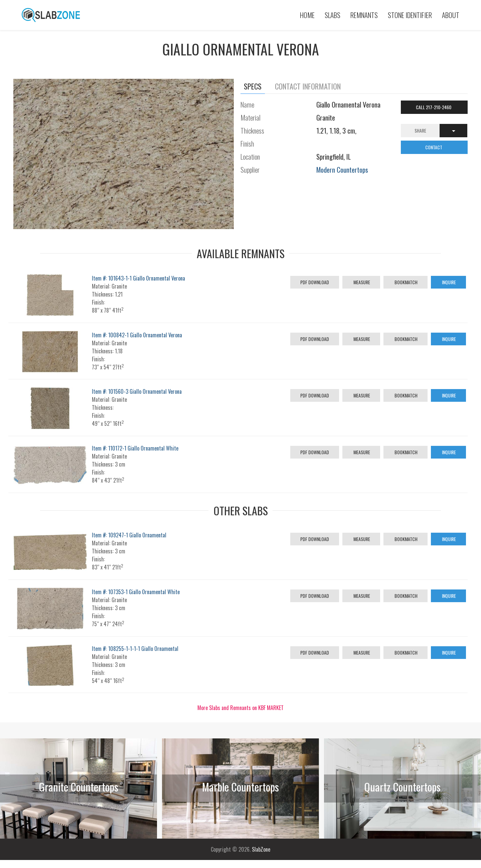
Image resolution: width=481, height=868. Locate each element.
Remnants (364, 15)
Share (420, 130)
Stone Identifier (410, 15)
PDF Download (315, 282)
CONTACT (434, 147)
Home (307, 15)
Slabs (333, 15)
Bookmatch (406, 282)
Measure (361, 282)
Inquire (448, 282)
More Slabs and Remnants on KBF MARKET (240, 708)
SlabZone (261, 849)
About (451, 15)
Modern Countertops (342, 169)
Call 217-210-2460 (434, 107)
